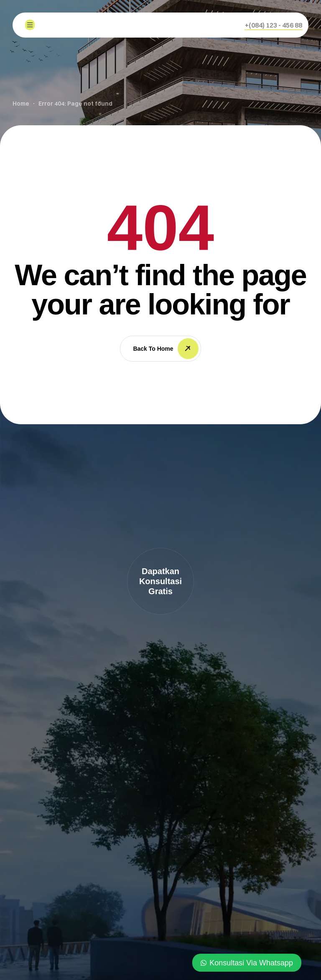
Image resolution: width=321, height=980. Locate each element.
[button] (274, 25)
